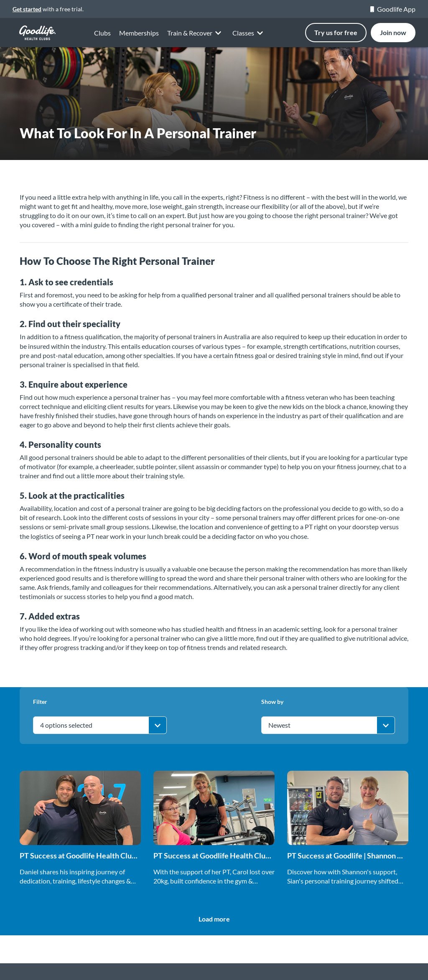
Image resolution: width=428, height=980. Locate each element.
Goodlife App (393, 9)
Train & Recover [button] (196, 33)
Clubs (102, 33)
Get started (27, 9)
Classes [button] (249, 35)
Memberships (139, 33)
